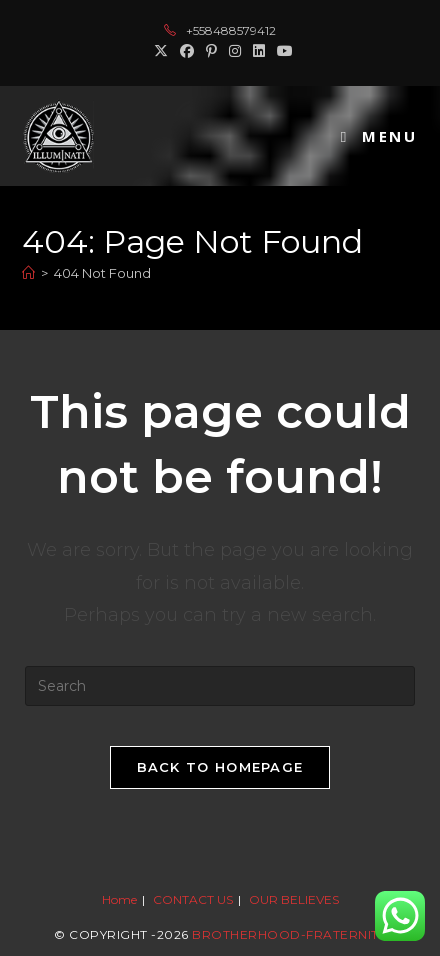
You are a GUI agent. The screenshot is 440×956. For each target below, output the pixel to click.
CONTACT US (193, 899)
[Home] (28, 273)
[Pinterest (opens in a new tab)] (211, 51)
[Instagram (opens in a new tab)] (235, 51)
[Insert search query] (220, 686)
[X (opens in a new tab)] (161, 51)
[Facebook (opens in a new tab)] (187, 51)
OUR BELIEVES (294, 899)
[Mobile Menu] (379, 136)
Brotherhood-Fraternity (289, 934)
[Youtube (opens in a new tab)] (282, 51)
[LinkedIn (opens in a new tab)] (259, 51)
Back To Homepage (220, 767)
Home (119, 899)
